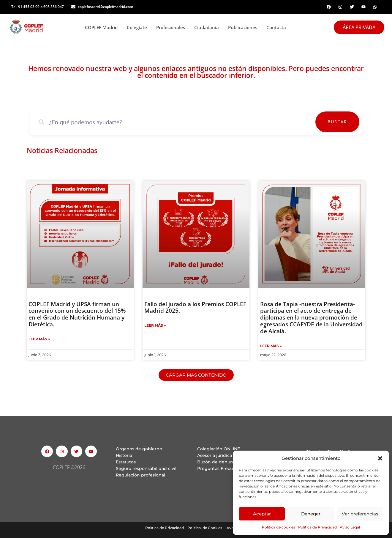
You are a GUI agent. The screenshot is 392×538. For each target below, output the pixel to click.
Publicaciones (244, 27)
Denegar (311, 514)
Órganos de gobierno (139, 449)
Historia (124, 455)
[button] (380, 458)
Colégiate (139, 27)
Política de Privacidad (317, 527)
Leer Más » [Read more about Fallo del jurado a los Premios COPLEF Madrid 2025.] (155, 325)
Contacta (276, 27)
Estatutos (126, 462)
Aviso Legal (350, 527)
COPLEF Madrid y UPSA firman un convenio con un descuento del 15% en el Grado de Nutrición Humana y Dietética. (77, 314)
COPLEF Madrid (103, 27)
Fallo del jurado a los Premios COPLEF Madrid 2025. (195, 307)
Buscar (342, 122)
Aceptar (262, 514)
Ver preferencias (360, 514)
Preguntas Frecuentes (221, 468)
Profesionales (172, 27)
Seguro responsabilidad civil (146, 468)
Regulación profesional (140, 475)
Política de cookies (279, 527)
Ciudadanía (208, 27)
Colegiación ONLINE (219, 449)
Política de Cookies (205, 528)
